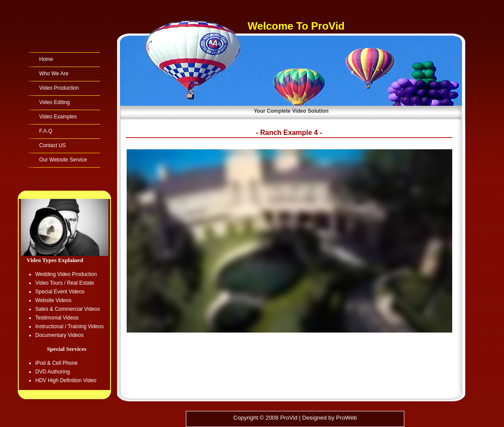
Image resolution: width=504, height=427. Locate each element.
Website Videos (53, 300)
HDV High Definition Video (66, 380)
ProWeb (346, 418)
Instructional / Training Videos (69, 326)
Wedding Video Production (66, 274)
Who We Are (54, 74)
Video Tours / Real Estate (65, 283)
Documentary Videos (59, 335)
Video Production (59, 88)
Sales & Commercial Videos (68, 309)
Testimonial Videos (57, 318)
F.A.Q (46, 131)
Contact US (52, 145)
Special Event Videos (60, 292)
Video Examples (58, 117)
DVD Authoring (52, 372)
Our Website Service (63, 160)
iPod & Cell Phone (56, 363)
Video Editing (55, 102)
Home (46, 59)
